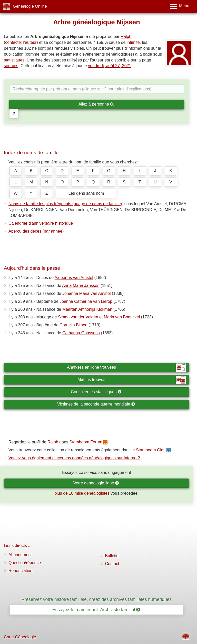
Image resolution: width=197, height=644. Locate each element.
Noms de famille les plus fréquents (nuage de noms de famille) (65, 204)
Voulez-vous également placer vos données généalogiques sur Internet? (74, 458)
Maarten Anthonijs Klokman (87, 309)
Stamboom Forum (86, 442)
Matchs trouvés (132, 380)
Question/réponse (25, 563)
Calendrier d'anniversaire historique (41, 223)
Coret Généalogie (20, 637)
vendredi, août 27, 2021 (110, 66)
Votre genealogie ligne (96, 483)
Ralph (126, 37)
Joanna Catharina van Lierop (86, 301)
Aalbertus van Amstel (74, 278)
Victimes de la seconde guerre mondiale (96, 404)
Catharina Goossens (81, 333)
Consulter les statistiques (96, 392)
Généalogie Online (30, 6)
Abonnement (20, 555)
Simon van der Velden (78, 317)
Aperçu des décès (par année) (36, 231)
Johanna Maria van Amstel (87, 293)
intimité (133, 42)
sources (11, 66)
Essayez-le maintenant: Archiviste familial (96, 610)
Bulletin (112, 556)
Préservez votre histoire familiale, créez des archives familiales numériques (97, 599)
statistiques (14, 60)
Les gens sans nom (86, 193)
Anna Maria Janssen (81, 285)
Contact (112, 564)
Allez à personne (96, 104)
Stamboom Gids (151, 450)
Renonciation (20, 571)
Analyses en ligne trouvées (126, 368)
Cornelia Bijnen (73, 325)
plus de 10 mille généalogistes (82, 493)
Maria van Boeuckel (122, 317)
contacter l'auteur (21, 42)
